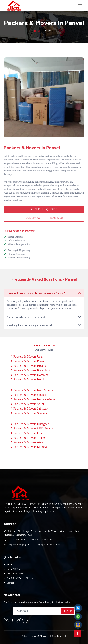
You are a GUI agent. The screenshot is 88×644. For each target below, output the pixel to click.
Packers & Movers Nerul (28, 379)
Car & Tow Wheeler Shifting (20, 578)
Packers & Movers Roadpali (30, 366)
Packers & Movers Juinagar (29, 409)
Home (38, 31)
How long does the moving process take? (30, 325)
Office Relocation (15, 574)
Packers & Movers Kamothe (30, 375)
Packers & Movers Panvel (28, 361)
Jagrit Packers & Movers (36, 636)
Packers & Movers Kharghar (30, 424)
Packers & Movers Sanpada (29, 413)
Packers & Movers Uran (27, 356)
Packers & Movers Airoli (28, 442)
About (10, 565)
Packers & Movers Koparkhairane (33, 399)
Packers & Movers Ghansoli (30, 395)
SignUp (67, 611)
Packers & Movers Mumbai (29, 447)
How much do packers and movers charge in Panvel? (36, 293)
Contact (10, 583)
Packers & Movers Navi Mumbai (33, 390)
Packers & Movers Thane (28, 438)
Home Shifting (13, 569)
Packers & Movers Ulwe (27, 433)
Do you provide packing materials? (26, 317)
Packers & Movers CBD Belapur (33, 428)
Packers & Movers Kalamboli (31, 370)
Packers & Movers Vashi (28, 404)
